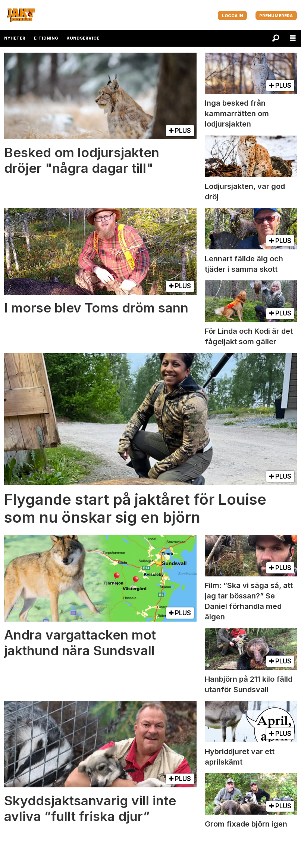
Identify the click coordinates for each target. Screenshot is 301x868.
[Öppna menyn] (293, 38)
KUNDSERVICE (83, 38)
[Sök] (276, 38)
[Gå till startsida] (21, 15)
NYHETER (15, 38)
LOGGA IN (233, 16)
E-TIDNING (46, 38)
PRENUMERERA (276, 16)
